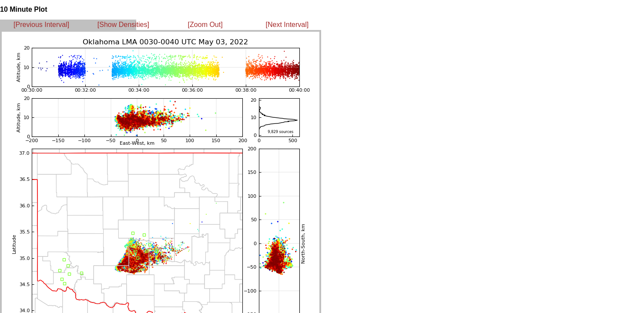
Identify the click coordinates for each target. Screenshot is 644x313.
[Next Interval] (287, 25)
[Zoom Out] (205, 25)
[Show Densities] (123, 25)
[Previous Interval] (41, 25)
